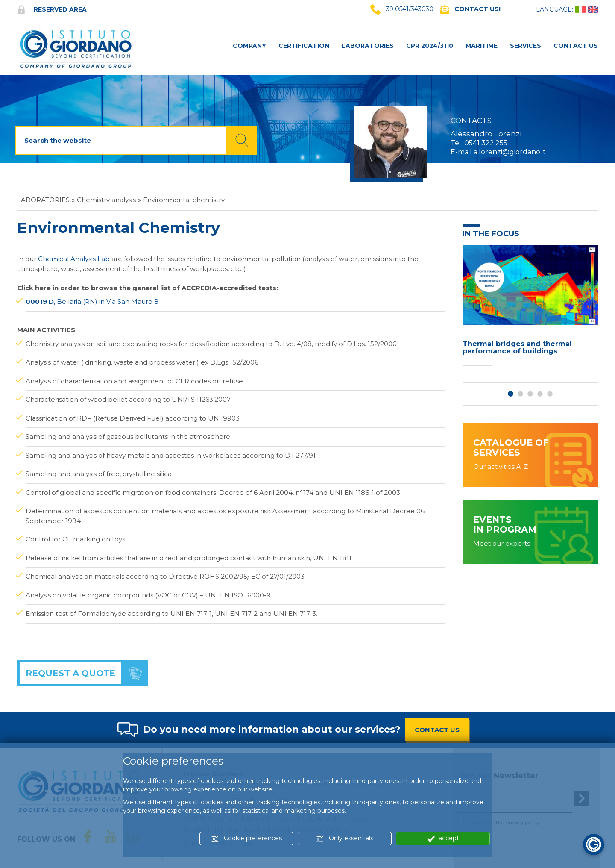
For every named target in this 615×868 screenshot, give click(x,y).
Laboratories (368, 46)
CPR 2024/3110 (430, 46)
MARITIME (482, 46)
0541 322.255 (486, 143)
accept (443, 838)
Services (526, 46)
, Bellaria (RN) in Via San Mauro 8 (92, 302)
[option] (530, 307)
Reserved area (52, 9)
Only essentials (345, 838)
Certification (304, 46)
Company (249, 46)
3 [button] (530, 394)
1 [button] (511, 394)
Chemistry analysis (106, 200)
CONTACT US (437, 730)
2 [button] (520, 394)
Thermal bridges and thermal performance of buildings (517, 348)
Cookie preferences (246, 838)
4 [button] (540, 394)
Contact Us (576, 46)
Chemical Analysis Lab (74, 259)
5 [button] (550, 394)
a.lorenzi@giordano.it (510, 152)
